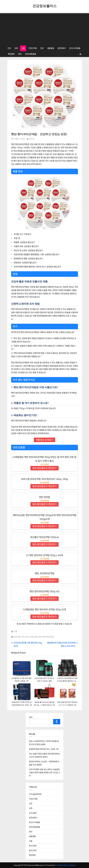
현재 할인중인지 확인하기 (44, 468)
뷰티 (20, 54)
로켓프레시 (62, 48)
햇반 (36, 637)
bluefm (32, 139)
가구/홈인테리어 (35, 794)
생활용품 (51, 48)
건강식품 (17, 637)
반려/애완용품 (31, 54)
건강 (9, 48)
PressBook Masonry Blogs (65, 865)
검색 (31, 717)
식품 (23, 48)
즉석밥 (32, 637)
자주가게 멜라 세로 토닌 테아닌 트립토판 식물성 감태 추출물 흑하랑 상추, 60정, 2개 (44, 773)
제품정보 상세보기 (44, 440)
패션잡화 (11, 54)
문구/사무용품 (75, 48)
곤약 (23, 637)
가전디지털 (32, 48)
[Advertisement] (45, 29)
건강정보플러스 (44, 6)
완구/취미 (33, 846)
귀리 (27, 637)
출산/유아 (33, 851)
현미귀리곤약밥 (48, 637)
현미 (40, 637)
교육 (16, 48)
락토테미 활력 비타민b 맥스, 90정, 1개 (44, 749)
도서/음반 (33, 813)
